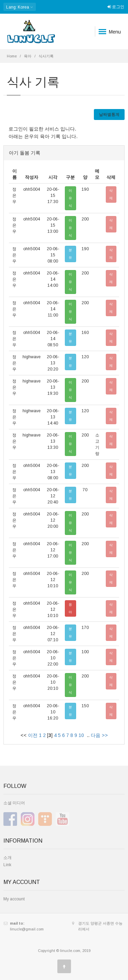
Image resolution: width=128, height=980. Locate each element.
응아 (70, 608)
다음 (96, 735)
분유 (70, 254)
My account (14, 899)
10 (81, 735)
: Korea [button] (20, 7)
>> (105, 735)
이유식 (70, 198)
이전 (33, 735)
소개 (8, 858)
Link (7, 865)
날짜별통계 (109, 115)
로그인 (116, 7)
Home (12, 56)
